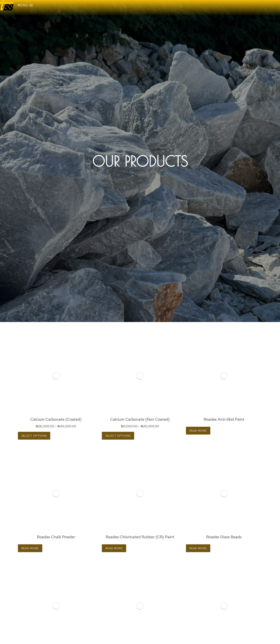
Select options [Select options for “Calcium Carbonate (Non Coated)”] (118, 436)
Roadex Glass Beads (224, 537)
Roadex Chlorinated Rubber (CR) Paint (140, 537)
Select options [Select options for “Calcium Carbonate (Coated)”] (34, 436)
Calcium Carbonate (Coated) (56, 419)
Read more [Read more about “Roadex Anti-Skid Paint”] (198, 431)
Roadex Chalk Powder (56, 537)
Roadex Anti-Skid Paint (224, 419)
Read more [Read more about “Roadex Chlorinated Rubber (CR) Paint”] (114, 548)
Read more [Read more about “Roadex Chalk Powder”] (30, 548)
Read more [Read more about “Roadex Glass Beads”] (198, 548)
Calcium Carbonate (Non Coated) (140, 419)
